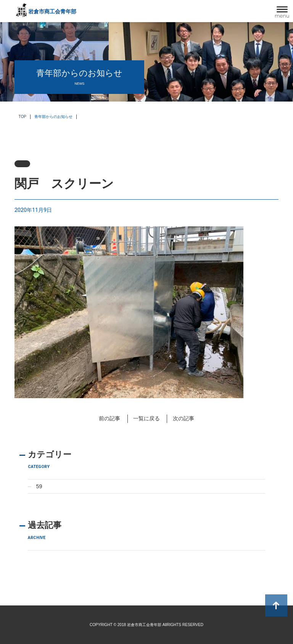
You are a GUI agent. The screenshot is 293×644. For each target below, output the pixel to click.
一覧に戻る (146, 418)
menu (282, 16)
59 (39, 486)
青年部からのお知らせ (53, 117)
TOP (22, 117)
